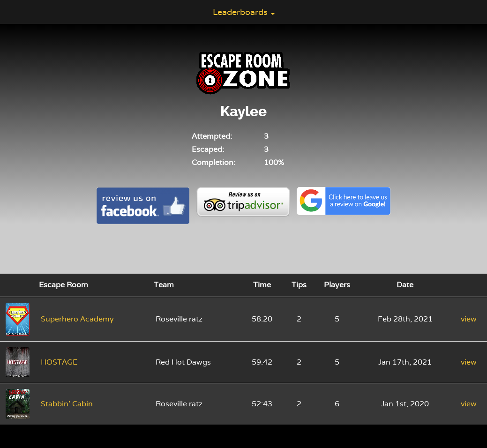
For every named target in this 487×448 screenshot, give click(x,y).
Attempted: (212, 136)
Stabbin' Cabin (67, 404)
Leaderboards (244, 12)
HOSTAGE (59, 362)
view (469, 319)
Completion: (214, 162)
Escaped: (208, 149)
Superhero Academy (77, 319)
